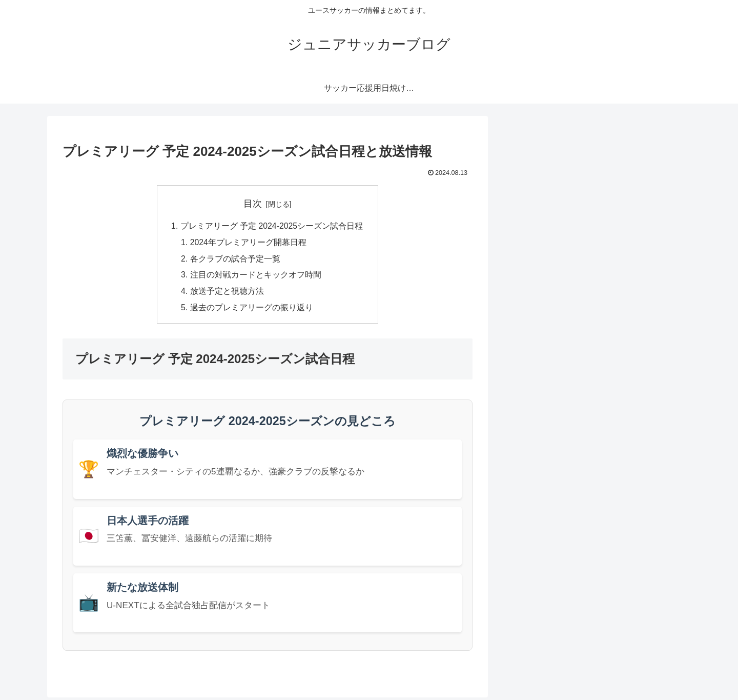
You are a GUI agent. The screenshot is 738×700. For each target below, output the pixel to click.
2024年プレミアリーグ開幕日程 (248, 243)
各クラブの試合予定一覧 (235, 259)
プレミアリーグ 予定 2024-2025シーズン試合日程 (272, 227)
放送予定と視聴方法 (227, 293)
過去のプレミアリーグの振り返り (251, 310)
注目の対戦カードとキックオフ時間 (255, 276)
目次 (253, 204)
